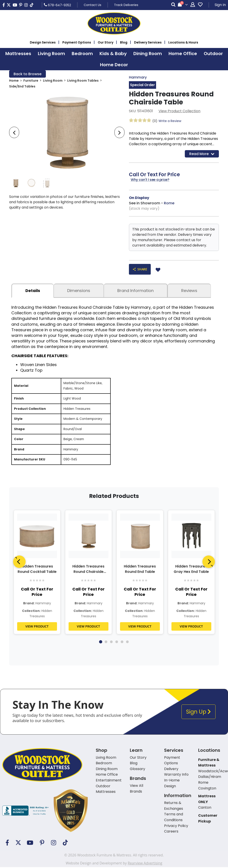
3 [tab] (111, 643)
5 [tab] (122, 643)
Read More (202, 154)
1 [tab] (101, 642)
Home (14, 81)
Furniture (31, 81)
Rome (169, 203)
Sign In (220, 5)
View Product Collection (179, 111)
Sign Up (198, 713)
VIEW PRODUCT (37, 627)
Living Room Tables (83, 81)
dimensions (79, 291)
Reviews (189, 291)
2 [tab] (106, 643)
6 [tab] (127, 643)
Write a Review (170, 121)
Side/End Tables (22, 87)
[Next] (209, 563)
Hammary (138, 77)
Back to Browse (27, 74)
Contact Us (93, 5)
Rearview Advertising (145, 864)
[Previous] (19, 563)
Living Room (53, 81)
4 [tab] (117, 643)
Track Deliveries (126, 5)
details (33, 291)
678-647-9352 (57, 5)
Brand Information (135, 291)
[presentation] (14, 132)
